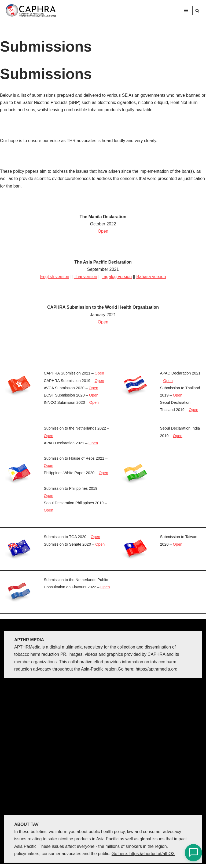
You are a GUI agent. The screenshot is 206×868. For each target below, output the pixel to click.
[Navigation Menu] (186, 10)
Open (103, 231)
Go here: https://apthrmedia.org (148, 669)
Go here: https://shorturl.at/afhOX (143, 854)
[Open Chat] (193, 853)
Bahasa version (151, 277)
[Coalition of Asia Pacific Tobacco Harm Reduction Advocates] (32, 10)
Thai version (85, 277)
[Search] (197, 11)
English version (55, 277)
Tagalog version (117, 277)
